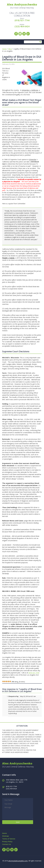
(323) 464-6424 (22, 26)
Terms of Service (9, 839)
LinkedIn (20, 34)
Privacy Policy (7, 842)
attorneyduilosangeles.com (18, 861)
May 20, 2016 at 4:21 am (28, 696)
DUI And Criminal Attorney (22, 6)
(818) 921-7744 (22, 20)
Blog (10, 49)
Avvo (24, 34)
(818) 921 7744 (34, 673)
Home (4, 49)
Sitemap (5, 836)
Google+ (28, 34)
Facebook (16, 34)
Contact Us (7, 844)
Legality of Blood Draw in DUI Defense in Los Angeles (22, 58)
